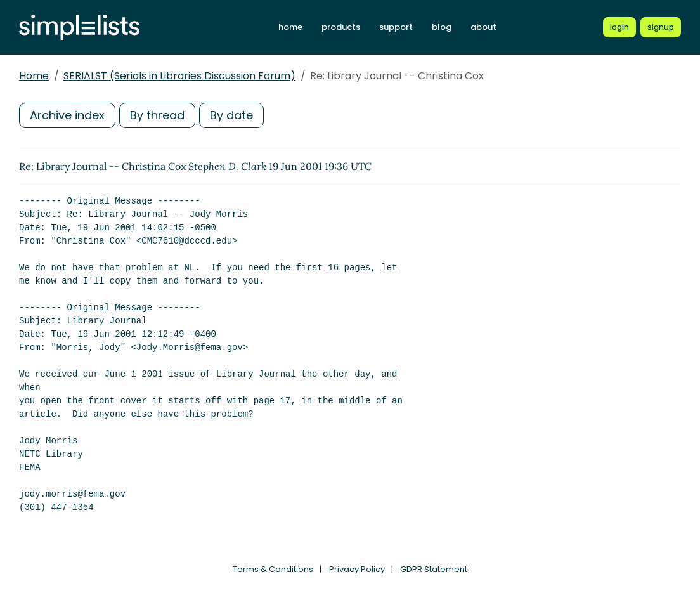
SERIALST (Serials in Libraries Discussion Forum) (179, 76)
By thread (157, 115)
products (341, 27)
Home (34, 76)
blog (442, 27)
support (396, 27)
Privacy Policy (357, 569)
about (483, 27)
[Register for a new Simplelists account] (661, 27)
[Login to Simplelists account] (619, 27)
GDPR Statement (434, 569)
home (290, 27)
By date (231, 115)
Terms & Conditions (273, 569)
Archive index (67, 115)
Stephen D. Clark (227, 166)
